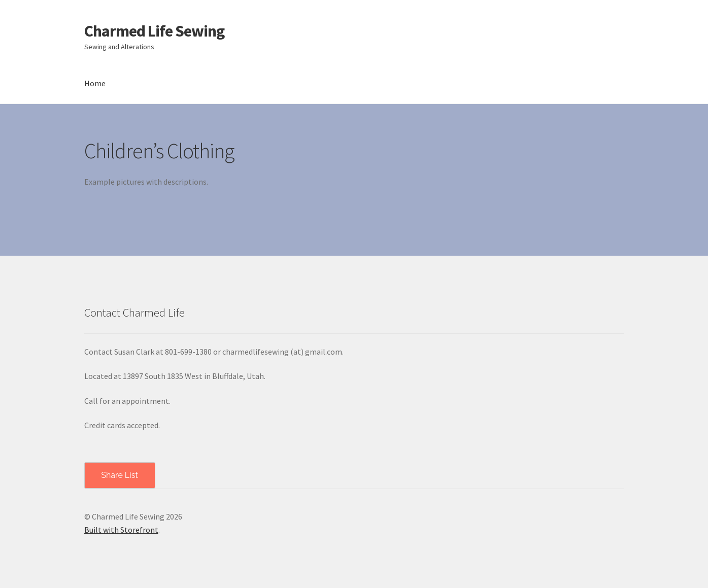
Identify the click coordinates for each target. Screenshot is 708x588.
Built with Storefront (121, 530)
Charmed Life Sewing (154, 31)
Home (95, 83)
